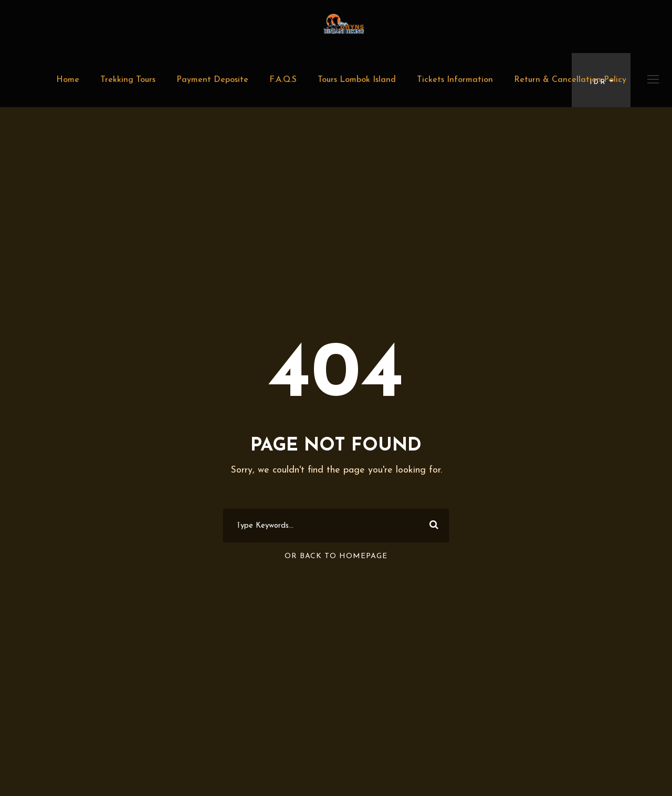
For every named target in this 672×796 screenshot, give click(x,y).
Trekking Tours (128, 80)
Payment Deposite (212, 80)
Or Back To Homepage (336, 556)
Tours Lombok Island (357, 80)
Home (68, 80)
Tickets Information (455, 80)
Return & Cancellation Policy (570, 80)
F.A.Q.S (283, 80)
